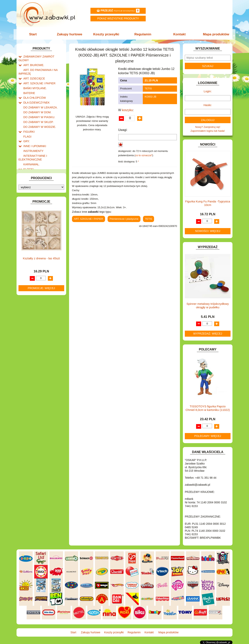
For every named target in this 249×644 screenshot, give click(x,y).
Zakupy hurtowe (70, 34)
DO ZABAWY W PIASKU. (38, 108)
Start (35, 34)
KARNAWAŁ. (31, 152)
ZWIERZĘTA (31, 235)
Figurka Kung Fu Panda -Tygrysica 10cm (208, 203)
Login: (208, 91)
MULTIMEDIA (31, 186)
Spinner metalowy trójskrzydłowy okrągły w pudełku (208, 305)
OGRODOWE (31, 195)
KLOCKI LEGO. (32, 161)
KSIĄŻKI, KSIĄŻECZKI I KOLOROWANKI (35, 171)
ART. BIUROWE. (33, 61)
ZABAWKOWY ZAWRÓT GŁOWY (42, 56)
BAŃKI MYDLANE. (34, 82)
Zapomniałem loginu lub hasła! (208, 131)
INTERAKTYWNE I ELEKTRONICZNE (32, 146)
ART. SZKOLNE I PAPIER (38, 77)
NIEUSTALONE (32, 240)
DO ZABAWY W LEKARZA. (39, 100)
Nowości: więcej (208, 231)
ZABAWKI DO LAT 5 (35, 222)
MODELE (29, 182)
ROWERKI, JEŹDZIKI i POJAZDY (42, 209)
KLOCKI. (28, 156)
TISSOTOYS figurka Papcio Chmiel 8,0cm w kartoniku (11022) (208, 408)
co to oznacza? (144, 155)
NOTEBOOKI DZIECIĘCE (38, 191)
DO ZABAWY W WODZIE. (38, 117)
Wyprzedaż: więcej (208, 334)
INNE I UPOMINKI (34, 135)
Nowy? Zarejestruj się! (208, 127)
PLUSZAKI (29, 200)
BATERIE (29, 86)
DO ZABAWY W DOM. (36, 104)
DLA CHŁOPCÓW (34, 91)
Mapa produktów (214, 34)
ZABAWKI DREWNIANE (37, 226)
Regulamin (142, 34)
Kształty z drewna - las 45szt (41, 334)
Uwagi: (123, 130)
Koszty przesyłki (107, 34)
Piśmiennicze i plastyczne (124, 219)
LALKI (27, 177)
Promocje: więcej (41, 364)
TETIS (148, 88)
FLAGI (27, 126)
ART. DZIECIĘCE (33, 73)
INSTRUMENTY (32, 140)
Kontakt (178, 34)
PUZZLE (28, 204)
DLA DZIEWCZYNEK (35, 95)
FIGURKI (28, 122)
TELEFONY (30, 217)
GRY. (26, 131)
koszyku (127, 110)
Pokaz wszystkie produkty (118, 18)
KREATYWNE (31, 165)
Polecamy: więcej (208, 436)
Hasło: (208, 105)
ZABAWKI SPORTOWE (37, 231)
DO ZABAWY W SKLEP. (37, 113)
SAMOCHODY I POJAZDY (39, 213)
